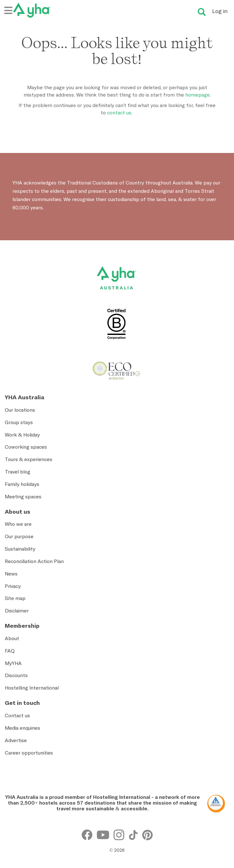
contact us (119, 112)
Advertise (16, 740)
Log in (220, 11)
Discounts (16, 675)
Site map (15, 598)
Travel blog (18, 472)
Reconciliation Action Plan (34, 561)
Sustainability (20, 549)
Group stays (19, 422)
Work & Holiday (22, 435)
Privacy (13, 586)
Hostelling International (32, 688)
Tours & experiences (29, 459)
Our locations (20, 410)
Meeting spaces (23, 496)
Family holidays (22, 484)
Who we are (18, 524)
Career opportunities (29, 753)
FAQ (10, 651)
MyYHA (13, 663)
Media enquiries (22, 728)
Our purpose (19, 536)
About (12, 638)
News (11, 574)
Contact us (17, 715)
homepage (197, 95)
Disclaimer (17, 611)
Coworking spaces (26, 447)
